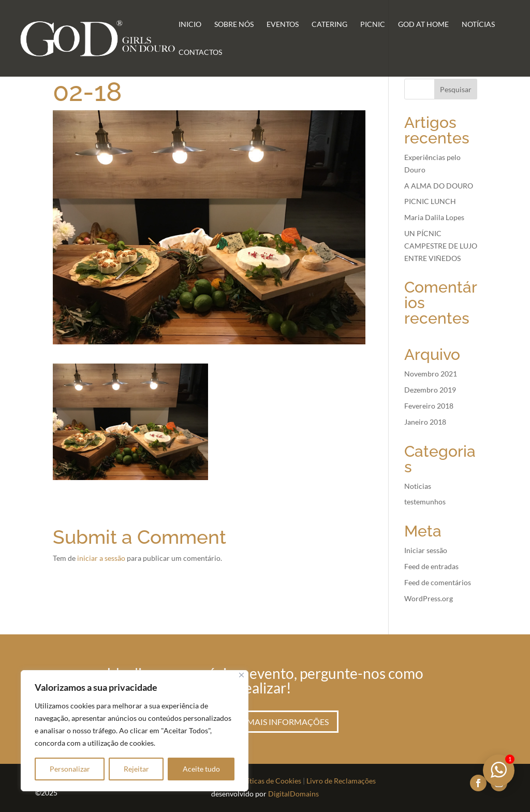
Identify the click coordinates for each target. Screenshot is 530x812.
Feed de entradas (431, 566)
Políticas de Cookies (269, 781)
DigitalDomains (293, 794)
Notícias (478, 25)
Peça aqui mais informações (265, 722)
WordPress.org (429, 598)
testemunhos (425, 502)
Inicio (190, 25)
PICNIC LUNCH (430, 201)
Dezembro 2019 (430, 390)
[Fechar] (241, 675)
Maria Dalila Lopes (434, 217)
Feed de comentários (438, 582)
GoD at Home (423, 25)
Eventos (283, 25)
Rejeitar (136, 769)
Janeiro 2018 (425, 422)
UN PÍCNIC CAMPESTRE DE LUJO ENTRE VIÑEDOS (441, 246)
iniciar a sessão (101, 558)
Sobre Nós (234, 25)
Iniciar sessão (426, 550)
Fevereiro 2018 (429, 406)
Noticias (418, 486)
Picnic (373, 25)
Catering (329, 25)
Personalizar (70, 769)
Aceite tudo (201, 769)
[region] (135, 731)
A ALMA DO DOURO (439, 186)
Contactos (200, 53)
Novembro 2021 (431, 374)
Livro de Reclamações (341, 781)
